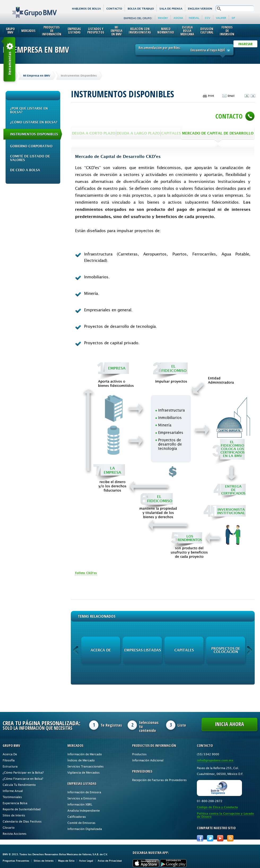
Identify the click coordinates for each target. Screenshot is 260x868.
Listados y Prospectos (96, 31)
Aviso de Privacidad (110, 861)
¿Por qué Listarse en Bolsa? (29, 110)
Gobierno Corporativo (31, 146)
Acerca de (101, 650)
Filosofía (9, 760)
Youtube (220, 838)
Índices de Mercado (81, 760)
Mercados (28, 31)
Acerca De (10, 754)
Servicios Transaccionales (86, 766)
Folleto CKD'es (86, 573)
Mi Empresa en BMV (116, 31)
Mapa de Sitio (66, 861)
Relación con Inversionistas (140, 31)
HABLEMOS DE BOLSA (86, 9)
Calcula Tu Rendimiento (19, 785)
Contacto (114, 9)
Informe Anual (13, 791)
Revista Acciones (15, 834)
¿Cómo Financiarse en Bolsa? (23, 779)
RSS (230, 838)
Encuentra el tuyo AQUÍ (210, 50)
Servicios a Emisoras (82, 798)
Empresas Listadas (74, 31)
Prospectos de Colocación (226, 650)
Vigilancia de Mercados (84, 772)
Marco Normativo (166, 31)
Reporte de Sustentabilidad (22, 809)
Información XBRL (80, 804)
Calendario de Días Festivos (22, 821)
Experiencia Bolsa (15, 803)
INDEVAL (194, 18)
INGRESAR (245, 44)
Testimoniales (12, 797)
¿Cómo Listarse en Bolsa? (34, 122)
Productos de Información (52, 31)
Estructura (10, 766)
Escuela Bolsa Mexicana (187, 31)
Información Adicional (148, 760)
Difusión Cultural (207, 31)
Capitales (184, 650)
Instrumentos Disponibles (34, 134)
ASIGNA (178, 18)
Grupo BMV (29, 9)
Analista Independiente (84, 810)
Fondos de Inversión (227, 31)
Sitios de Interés (14, 815)
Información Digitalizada (85, 829)
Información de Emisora (84, 792)
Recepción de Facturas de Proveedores (159, 780)
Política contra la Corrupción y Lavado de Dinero (225, 815)
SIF (233, 18)
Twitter (210, 838)
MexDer (163, 18)
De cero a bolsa (25, 170)
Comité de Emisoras (81, 823)
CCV (208, 18)
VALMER (221, 18)
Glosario (9, 827)
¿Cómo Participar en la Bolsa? (23, 772)
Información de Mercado (85, 754)
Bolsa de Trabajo (141, 9)
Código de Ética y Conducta (217, 807)
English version (200, 9)
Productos (139, 754)
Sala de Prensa (171, 9)
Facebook (200, 838)
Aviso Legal (86, 861)
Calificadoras (77, 817)
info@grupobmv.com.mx (215, 760)
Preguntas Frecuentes (16, 861)
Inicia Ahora (229, 724)
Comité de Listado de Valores (30, 158)
